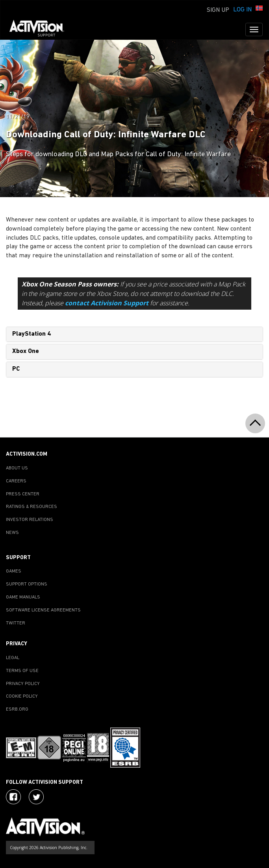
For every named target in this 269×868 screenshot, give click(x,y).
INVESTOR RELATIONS (30, 520)
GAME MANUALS (23, 597)
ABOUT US (17, 468)
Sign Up (218, 10)
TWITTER (16, 623)
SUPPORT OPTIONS (27, 584)
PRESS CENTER (23, 494)
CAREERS (16, 481)
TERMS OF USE (22, 671)
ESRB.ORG (17, 709)
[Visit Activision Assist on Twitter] (36, 797)
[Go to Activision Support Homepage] (41, 30)
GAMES (14, 571)
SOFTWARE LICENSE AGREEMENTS (43, 610)
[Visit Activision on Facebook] (13, 797)
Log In (242, 10)
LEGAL (13, 658)
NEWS (12, 533)
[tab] (134, 334)
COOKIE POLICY (22, 696)
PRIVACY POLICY (23, 684)
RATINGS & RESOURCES (32, 507)
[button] (259, 9)
